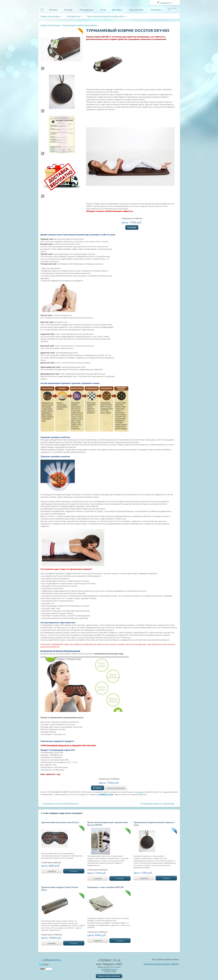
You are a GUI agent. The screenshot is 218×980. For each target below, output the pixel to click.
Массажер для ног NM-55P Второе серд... (61, 803)
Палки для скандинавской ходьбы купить (106, 16)
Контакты (156, 10)
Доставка (117, 10)
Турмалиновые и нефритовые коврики (79, 25)
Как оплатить (136, 10)
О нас (103, 10)
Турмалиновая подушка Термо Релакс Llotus (60, 888)
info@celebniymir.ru (52, 960)
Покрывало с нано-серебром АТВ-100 (105, 887)
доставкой (139, 792)
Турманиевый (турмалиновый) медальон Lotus (154, 824)
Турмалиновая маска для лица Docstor (60, 822)
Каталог (53, 10)
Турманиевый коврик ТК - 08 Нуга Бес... (158, 803)
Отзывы (68, 10)
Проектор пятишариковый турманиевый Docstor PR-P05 (108, 824)
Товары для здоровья (50, 16)
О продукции (86, 10)
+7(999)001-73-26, (106, 794)
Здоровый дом (73, 16)
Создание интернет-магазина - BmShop (161, 964)
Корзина (165, 3)
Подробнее (52, 871)
